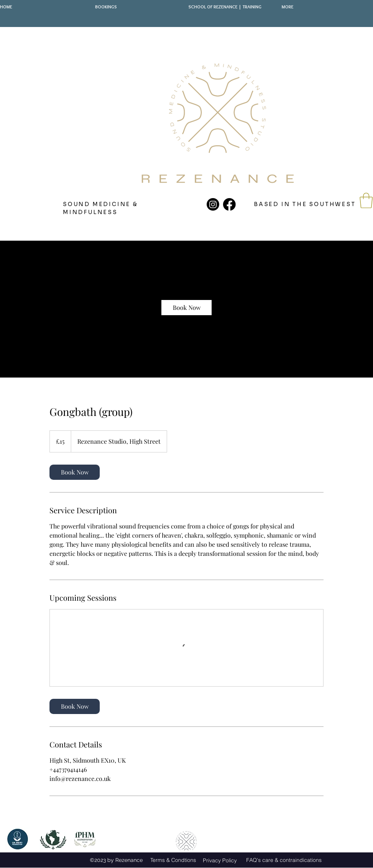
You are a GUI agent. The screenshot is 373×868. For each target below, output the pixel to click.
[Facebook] (229, 204)
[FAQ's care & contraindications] (284, 860)
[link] (186, 308)
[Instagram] (213, 204)
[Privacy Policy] (220, 860)
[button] (366, 200)
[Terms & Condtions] (173, 860)
